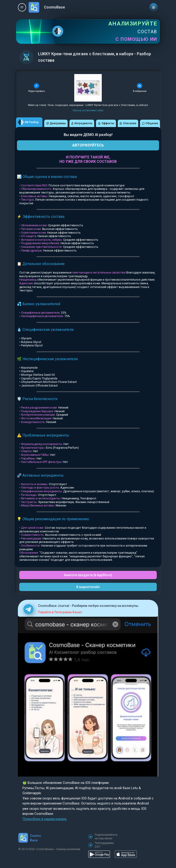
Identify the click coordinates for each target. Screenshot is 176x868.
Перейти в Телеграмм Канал (60, 612)
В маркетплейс (88, 587)
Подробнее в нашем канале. (45, 819)
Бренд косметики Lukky (88, 110)
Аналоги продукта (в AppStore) (88, 575)
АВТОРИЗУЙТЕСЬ (88, 145)
